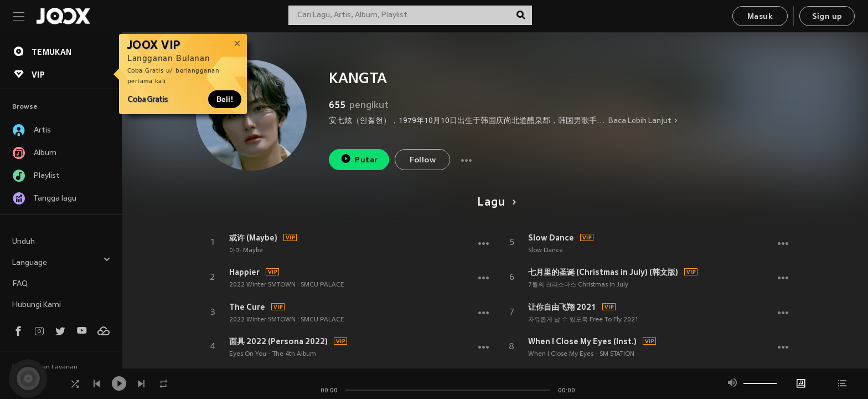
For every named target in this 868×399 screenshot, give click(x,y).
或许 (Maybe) (253, 238)
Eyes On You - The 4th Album (273, 354)
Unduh (24, 242)
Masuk (760, 17)
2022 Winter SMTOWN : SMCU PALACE (287, 285)
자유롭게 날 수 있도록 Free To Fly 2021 (583, 320)
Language (61, 261)
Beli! (225, 99)
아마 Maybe (246, 250)
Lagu (495, 203)
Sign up (827, 17)
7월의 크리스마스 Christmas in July (578, 285)
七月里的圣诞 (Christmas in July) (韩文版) (603, 272)
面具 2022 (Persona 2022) (278, 341)
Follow (423, 160)
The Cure (247, 307)
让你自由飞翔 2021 (562, 307)
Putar (359, 159)
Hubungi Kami (37, 305)
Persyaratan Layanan (45, 367)
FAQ (20, 284)
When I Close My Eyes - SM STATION (581, 354)
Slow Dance (551, 238)
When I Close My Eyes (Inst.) (582, 341)
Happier (244, 272)
